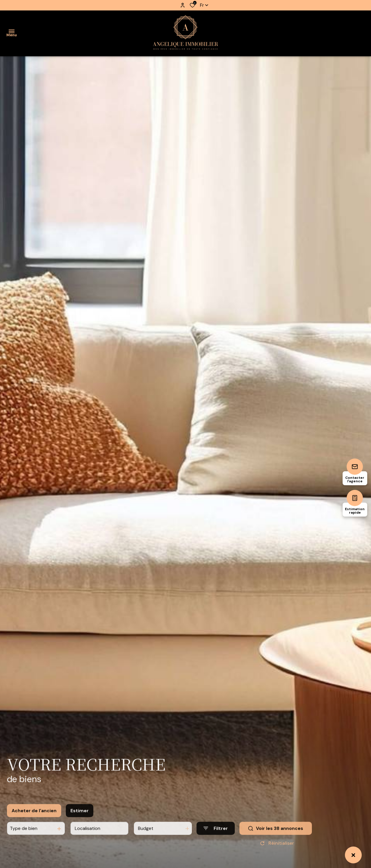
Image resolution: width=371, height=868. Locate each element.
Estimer (80, 816)
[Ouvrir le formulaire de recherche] (216, 834)
